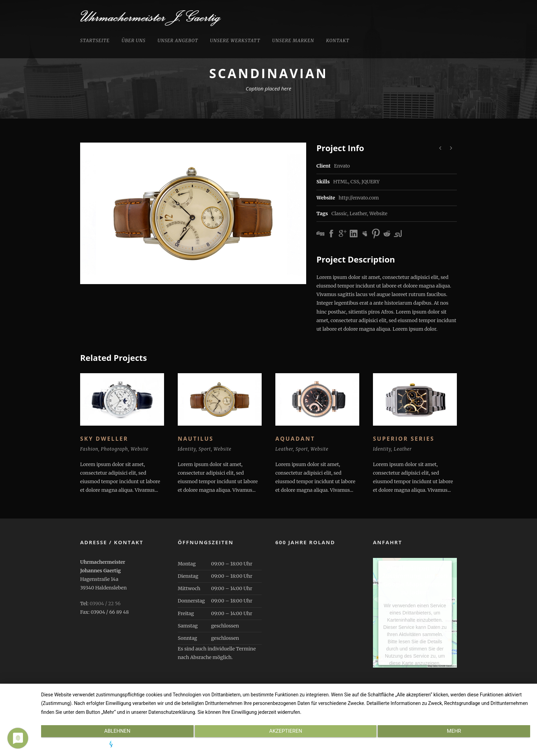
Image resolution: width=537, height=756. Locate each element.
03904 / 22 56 (105, 603)
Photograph (115, 449)
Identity (187, 449)
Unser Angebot (178, 41)
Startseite (95, 41)
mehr (457, 732)
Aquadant (295, 439)
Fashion (89, 449)
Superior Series (404, 439)
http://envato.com (359, 198)
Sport (205, 449)
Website (378, 214)
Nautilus (196, 439)
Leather (358, 214)
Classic (339, 214)
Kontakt (338, 41)
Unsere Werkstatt (235, 41)
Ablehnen (114, 732)
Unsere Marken (293, 41)
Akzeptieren (286, 732)
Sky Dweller (104, 439)
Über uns (134, 41)
